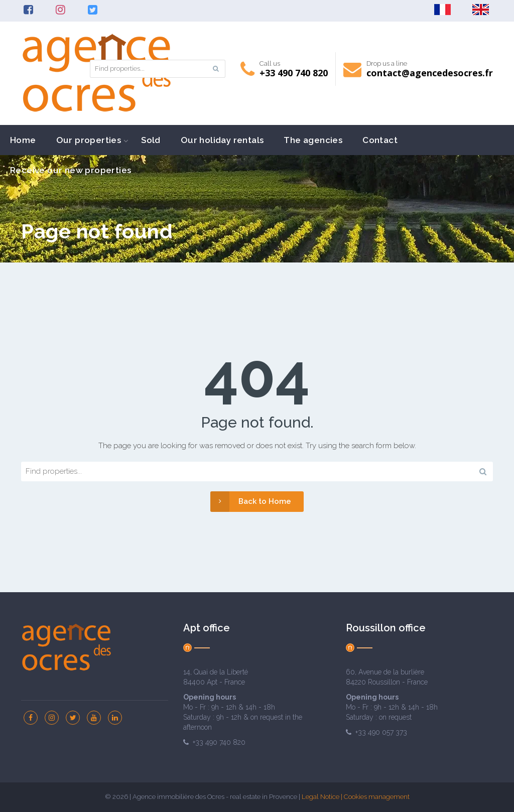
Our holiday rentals (222, 140)
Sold (151, 140)
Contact (380, 140)
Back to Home (251, 502)
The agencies (313, 140)
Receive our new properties (71, 170)
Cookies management (377, 797)
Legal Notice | (323, 797)
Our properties (89, 140)
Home (23, 140)
